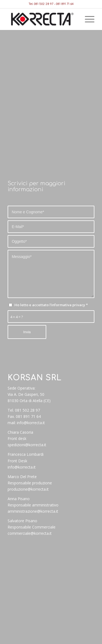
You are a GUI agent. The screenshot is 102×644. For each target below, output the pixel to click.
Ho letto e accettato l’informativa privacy (51, 305)
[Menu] (87, 19)
